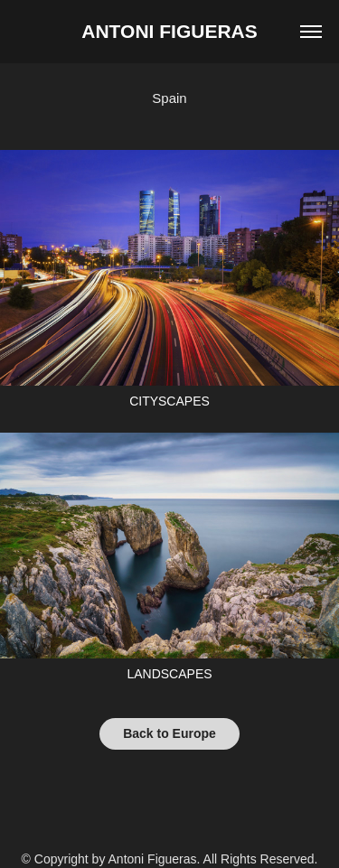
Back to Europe (169, 733)
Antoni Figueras (169, 31)
